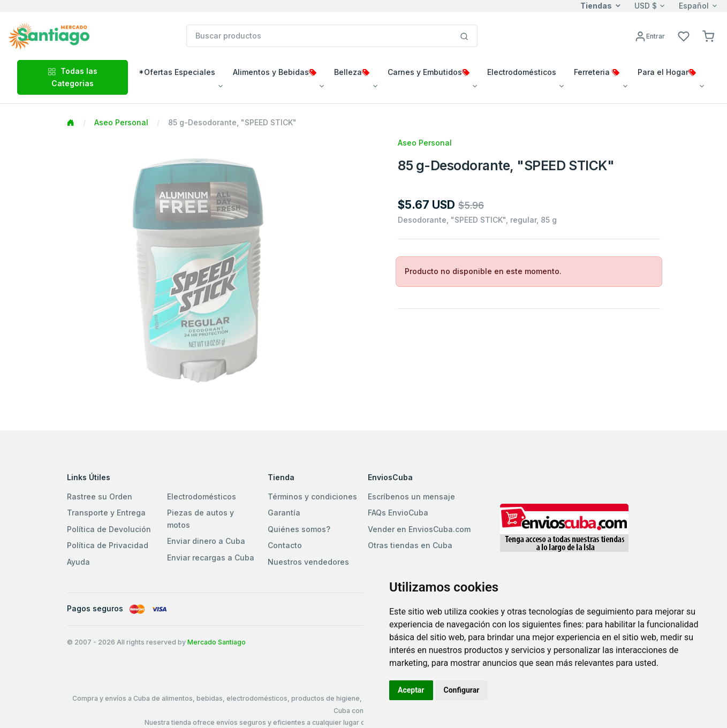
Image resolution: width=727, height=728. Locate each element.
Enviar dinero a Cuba (206, 541)
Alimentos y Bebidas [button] (275, 72)
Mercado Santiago (217, 642)
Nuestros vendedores (308, 562)
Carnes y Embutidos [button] (429, 72)
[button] (708, 36)
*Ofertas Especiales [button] (177, 72)
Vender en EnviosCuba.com (419, 529)
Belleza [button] (352, 72)
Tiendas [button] (596, 6)
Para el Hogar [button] (667, 72)
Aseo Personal (121, 122)
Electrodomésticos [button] (522, 72)
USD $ (646, 6)
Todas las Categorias (73, 77)
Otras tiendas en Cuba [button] (410, 545)
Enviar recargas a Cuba (211, 558)
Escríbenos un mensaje (411, 496)
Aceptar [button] (411, 690)
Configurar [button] (462, 690)
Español (694, 6)
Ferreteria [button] (597, 72)
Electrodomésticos (202, 496)
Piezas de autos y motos (200, 518)
